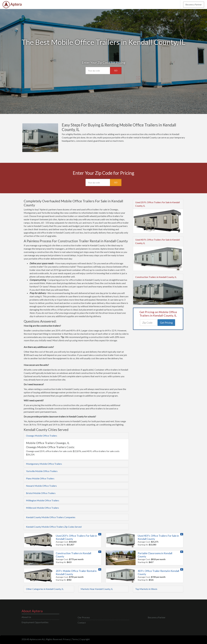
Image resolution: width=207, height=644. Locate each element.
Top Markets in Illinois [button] (146, 589)
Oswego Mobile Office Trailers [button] (42, 436)
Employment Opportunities (35, 622)
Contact (82, 623)
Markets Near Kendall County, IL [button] (97, 589)
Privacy (67, 639)
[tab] (76, 436)
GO (116, 70)
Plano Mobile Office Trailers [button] (40, 478)
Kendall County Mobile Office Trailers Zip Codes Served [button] (54, 527)
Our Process (84, 617)
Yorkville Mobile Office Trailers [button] (42, 471)
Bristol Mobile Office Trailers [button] (41, 493)
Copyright (85, 639)
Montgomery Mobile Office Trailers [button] (44, 464)
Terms (75, 639)
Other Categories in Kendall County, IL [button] (45, 589)
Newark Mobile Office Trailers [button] (41, 486)
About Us (26, 617)
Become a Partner (194, 5)
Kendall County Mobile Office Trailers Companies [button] (51, 517)
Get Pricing (166, 323)
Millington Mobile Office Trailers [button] (43, 500)
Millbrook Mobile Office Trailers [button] (42, 508)
